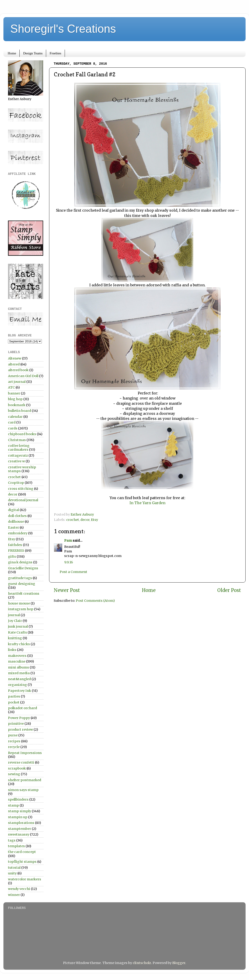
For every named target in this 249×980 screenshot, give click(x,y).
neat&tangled (19, 679)
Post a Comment (73, 572)
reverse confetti (21, 762)
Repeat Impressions (25, 753)
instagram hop (21, 609)
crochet (73, 520)
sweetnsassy (19, 834)
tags (12, 840)
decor (85, 520)
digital (13, 510)
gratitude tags (20, 578)
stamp (13, 805)
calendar (15, 417)
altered (14, 364)
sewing (14, 774)
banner (14, 393)
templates (16, 846)
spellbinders (18, 799)
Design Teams (33, 53)
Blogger (179, 963)
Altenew (15, 358)
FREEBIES (16, 551)
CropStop (16, 483)
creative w (16, 461)
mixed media (19, 673)
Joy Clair (15, 621)
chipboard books (22, 434)
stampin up (18, 817)
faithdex (15, 545)
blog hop (15, 399)
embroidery (18, 533)
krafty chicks (19, 644)
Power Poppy (19, 718)
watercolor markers (25, 879)
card (12, 422)
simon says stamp (23, 790)
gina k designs (20, 562)
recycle (14, 747)
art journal (17, 382)
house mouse (19, 603)
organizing (17, 685)
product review (20, 730)
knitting (15, 638)
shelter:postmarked (25, 780)
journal (14, 615)
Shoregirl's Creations (63, 29)
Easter (13, 527)
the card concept (22, 852)
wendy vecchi (19, 889)
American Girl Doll (23, 376)
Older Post (229, 590)
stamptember (20, 829)
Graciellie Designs (23, 568)
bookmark (17, 405)
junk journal (18, 626)
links (12, 650)
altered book (18, 370)
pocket (14, 702)
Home (12, 53)
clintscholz (142, 963)
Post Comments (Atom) (95, 601)
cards (13, 428)
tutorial (14, 868)
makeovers (17, 656)
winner (14, 895)
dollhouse (16, 522)
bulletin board (20, 411)
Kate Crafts (17, 632)
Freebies (55, 53)
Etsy (94, 520)
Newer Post (67, 590)
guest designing (22, 584)
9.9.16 (69, 562)
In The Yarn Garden (147, 503)
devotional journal (23, 500)
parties (14, 696)
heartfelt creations (24, 594)
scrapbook (17, 768)
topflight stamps (22, 862)
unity (12, 873)
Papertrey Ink (20, 691)
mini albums (19, 667)
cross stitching (21, 489)
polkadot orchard (23, 708)
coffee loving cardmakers (19, 448)
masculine (17, 661)
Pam (68, 541)
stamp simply (20, 811)
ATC (11, 387)
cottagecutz (18, 455)
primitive (16, 724)
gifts (12, 557)
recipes (14, 741)
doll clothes (17, 516)
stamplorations (21, 823)
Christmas (17, 440)
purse (13, 735)
